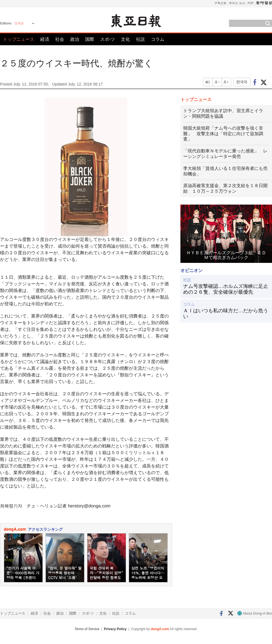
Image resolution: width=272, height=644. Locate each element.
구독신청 (220, 3)
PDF (251, 3)
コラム (158, 39)
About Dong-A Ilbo (255, 613)
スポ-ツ (108, 39)
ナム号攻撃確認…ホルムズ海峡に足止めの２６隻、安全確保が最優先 (226, 289)
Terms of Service (87, 629)
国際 (90, 39)
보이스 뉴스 (237, 3)
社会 (60, 39)
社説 (140, 39)
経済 (45, 39)
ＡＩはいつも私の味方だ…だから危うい (226, 314)
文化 (125, 39)
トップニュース (19, 39)
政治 (75, 39)
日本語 (19, 23)
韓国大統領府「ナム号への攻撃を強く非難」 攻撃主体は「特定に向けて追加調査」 (223, 134)
